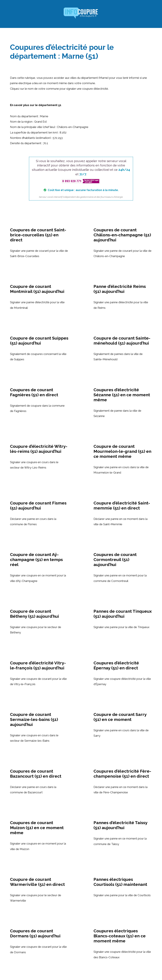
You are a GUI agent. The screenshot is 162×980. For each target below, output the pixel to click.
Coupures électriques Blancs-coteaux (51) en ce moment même (120, 936)
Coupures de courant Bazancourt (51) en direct (36, 774)
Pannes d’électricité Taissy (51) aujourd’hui (120, 825)
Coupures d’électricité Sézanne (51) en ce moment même (122, 395)
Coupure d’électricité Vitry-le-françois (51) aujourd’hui (38, 665)
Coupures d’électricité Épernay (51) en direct (116, 665)
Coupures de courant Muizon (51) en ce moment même (37, 828)
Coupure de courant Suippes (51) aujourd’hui (39, 341)
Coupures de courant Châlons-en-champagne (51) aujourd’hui (122, 235)
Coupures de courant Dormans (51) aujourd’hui (35, 933)
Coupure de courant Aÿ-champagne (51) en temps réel (36, 559)
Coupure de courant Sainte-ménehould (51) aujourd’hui (122, 341)
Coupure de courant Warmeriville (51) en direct (37, 882)
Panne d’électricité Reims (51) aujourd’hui (120, 289)
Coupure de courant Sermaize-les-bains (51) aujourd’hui (34, 719)
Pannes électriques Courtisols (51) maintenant (120, 882)
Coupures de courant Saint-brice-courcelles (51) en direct (38, 235)
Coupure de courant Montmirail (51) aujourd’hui (37, 289)
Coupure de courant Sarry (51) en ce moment (120, 717)
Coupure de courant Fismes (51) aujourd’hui (38, 505)
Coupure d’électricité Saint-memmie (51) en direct (122, 505)
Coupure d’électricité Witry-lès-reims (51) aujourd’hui (39, 449)
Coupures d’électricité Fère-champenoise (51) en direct (122, 774)
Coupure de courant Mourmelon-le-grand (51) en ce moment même (122, 451)
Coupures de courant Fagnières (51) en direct (34, 392)
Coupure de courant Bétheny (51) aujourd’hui (34, 614)
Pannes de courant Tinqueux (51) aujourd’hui (123, 614)
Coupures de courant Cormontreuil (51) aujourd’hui (115, 559)
